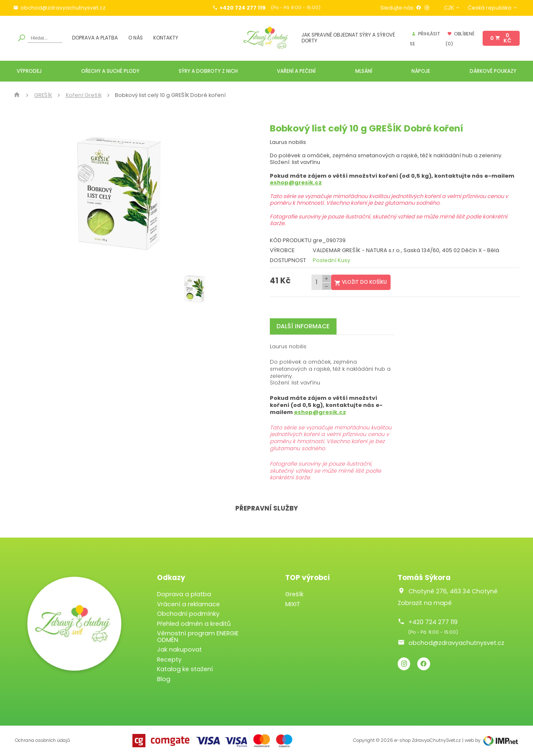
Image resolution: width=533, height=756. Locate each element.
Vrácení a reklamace (188, 604)
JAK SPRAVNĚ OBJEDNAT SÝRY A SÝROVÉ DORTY (348, 38)
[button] (213, 193)
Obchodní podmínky (188, 614)
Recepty (169, 659)
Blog (164, 679)
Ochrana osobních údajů (42, 740)
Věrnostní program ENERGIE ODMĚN (198, 636)
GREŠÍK (43, 95)
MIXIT (293, 604)
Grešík (294, 594)
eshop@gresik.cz (296, 182)
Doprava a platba (95, 38)
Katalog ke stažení (185, 669)
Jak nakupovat (179, 649)
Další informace (303, 326)
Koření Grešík (84, 95)
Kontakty (166, 38)
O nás (136, 38)
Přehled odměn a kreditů (194, 624)
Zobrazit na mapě (425, 603)
